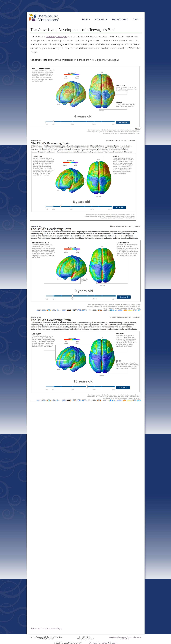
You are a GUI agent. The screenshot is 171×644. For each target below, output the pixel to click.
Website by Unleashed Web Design (103, 643)
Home (86, 20)
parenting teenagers (56, 37)
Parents (101, 20)
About (137, 20)
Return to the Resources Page (46, 629)
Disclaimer (125, 639)
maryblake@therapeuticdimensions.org (125, 637)
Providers (120, 20)
